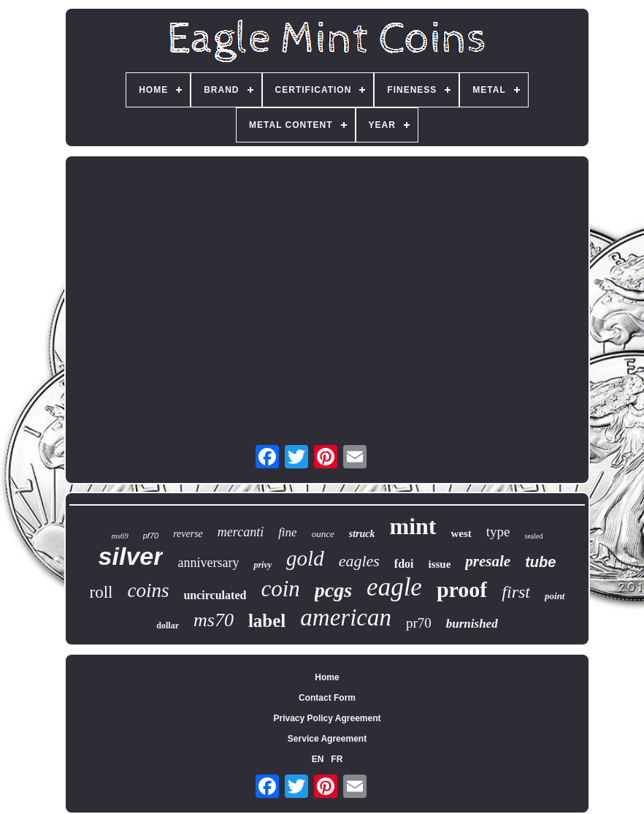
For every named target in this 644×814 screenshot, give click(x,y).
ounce (323, 534)
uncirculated (215, 595)
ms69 (119, 536)
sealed (534, 536)
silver (131, 556)
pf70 (151, 536)
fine (288, 532)
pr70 (419, 623)
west (461, 533)
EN (318, 759)
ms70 (214, 620)
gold (305, 558)
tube (540, 562)
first (516, 592)
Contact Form (327, 698)
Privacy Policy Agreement (327, 718)
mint (413, 526)
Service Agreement (327, 739)
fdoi (404, 564)
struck (362, 534)
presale (488, 561)
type (498, 532)
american (346, 617)
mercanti (241, 532)
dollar (168, 625)
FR (337, 759)
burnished (472, 624)
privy (262, 565)
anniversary (208, 563)
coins (148, 590)
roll (101, 592)
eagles (359, 561)
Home (327, 677)
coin (280, 589)
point (555, 596)
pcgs (333, 590)
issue (440, 564)
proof (462, 589)
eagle (394, 587)
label (267, 621)
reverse (188, 534)
